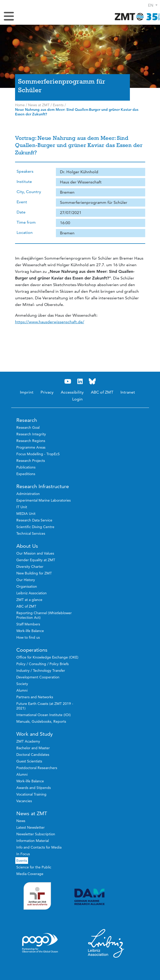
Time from (26, 222)
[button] (153, 5)
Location (25, 232)
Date (21, 212)
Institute (24, 182)
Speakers (25, 171)
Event (22, 202)
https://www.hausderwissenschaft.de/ (50, 322)
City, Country (29, 192)
